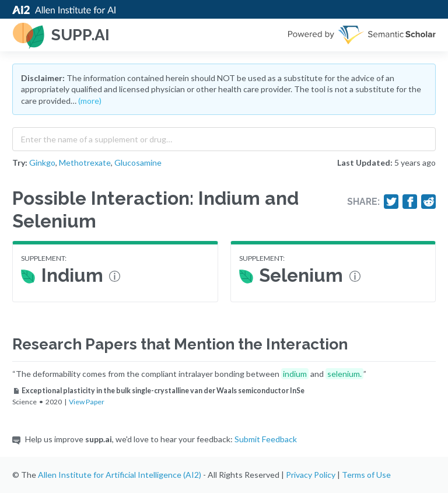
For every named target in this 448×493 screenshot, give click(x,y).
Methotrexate (85, 162)
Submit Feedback (266, 439)
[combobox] (224, 137)
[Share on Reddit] (429, 202)
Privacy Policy (311, 475)
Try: (20, 162)
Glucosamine (138, 162)
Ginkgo (42, 162)
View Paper (87, 402)
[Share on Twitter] (391, 202)
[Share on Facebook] (410, 202)
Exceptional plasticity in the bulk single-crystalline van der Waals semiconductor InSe (158, 391)
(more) (90, 101)
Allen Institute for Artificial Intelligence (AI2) (120, 475)
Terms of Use (366, 475)
